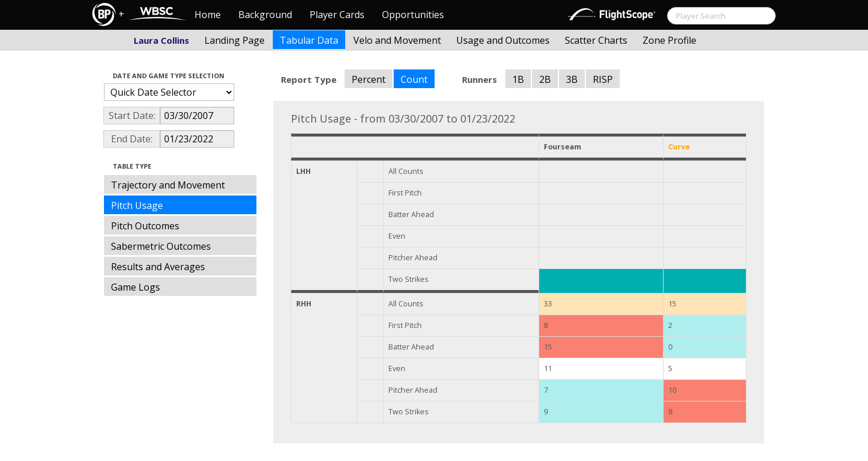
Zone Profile (669, 40)
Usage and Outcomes (503, 40)
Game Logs (136, 287)
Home (208, 15)
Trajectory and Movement (168, 185)
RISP (603, 79)
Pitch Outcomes (145, 226)
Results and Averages (158, 267)
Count (414, 79)
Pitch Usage (137, 205)
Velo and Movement (397, 40)
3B (572, 79)
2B (545, 79)
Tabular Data (309, 40)
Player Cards (337, 15)
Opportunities (413, 15)
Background (265, 15)
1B (518, 79)
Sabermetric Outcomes (161, 246)
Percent (369, 79)
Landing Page (235, 40)
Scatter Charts (596, 40)
